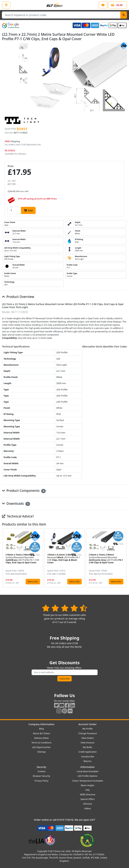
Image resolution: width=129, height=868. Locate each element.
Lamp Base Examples (88, 771)
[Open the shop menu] (6, 5)
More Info (33, 582)
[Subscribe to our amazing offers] (65, 672)
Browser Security (42, 776)
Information (87, 767)
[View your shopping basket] (117, 5)
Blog (41, 729)
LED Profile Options (88, 776)
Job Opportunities (41, 747)
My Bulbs (88, 747)
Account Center (88, 724)
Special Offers (88, 799)
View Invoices (88, 743)
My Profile (88, 729)
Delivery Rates (41, 738)
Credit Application (88, 752)
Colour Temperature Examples (88, 781)
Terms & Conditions (41, 743)
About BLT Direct (42, 733)
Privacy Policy (42, 781)
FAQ (88, 790)
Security (41, 767)
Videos (88, 808)
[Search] (124, 15)
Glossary (88, 804)
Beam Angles (88, 785)
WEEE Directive (87, 794)
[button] (124, 558)
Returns (87, 761)
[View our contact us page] (103, 5)
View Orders (88, 738)
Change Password (87, 733)
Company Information (41, 724)
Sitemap (41, 752)
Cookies (41, 771)
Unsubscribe (87, 756)
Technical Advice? (18, 516)
